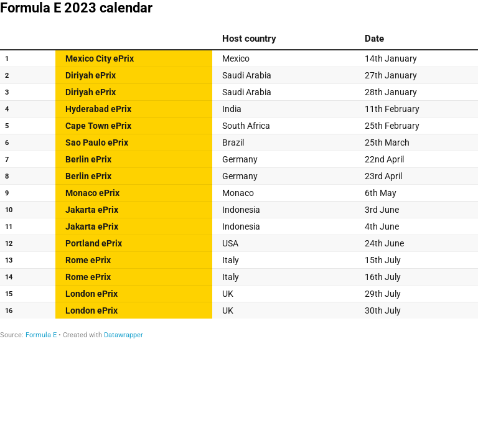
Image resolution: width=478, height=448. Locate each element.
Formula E (41, 335)
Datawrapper (124, 335)
